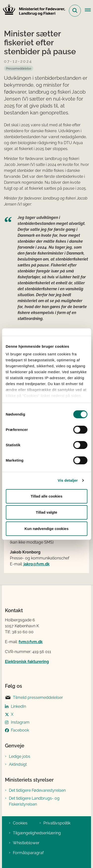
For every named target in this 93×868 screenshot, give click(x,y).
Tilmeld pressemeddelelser (34, 698)
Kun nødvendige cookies (47, 529)
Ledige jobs (20, 756)
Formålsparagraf (28, 853)
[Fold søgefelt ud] (75, 11)
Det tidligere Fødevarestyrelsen (37, 790)
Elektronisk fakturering (27, 662)
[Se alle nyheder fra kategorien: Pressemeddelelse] (19, 68)
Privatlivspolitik (57, 823)
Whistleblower (26, 843)
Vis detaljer (68, 480)
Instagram (20, 722)
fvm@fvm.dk (31, 642)
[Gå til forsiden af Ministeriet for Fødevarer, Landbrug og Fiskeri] (32, 11)
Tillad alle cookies (46, 496)
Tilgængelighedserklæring (37, 833)
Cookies (20, 823)
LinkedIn (18, 706)
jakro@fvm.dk (37, 564)
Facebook (20, 730)
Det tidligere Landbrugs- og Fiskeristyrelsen (34, 801)
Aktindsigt (18, 764)
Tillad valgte (46, 512)
